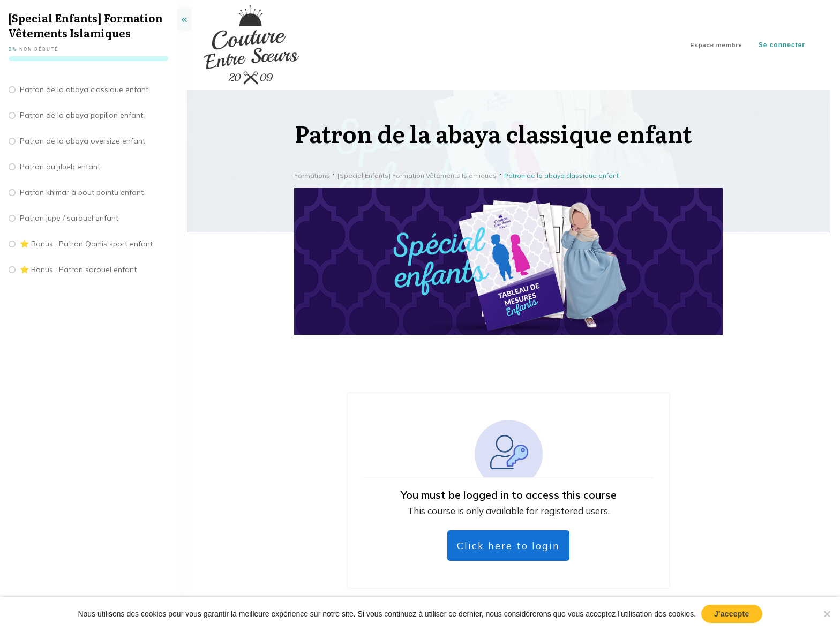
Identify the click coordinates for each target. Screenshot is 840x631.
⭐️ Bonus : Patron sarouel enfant (78, 269)
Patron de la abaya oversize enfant (82, 141)
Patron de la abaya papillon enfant (81, 115)
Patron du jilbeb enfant (60, 167)
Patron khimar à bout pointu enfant (82, 192)
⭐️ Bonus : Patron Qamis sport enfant (86, 244)
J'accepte (732, 614)
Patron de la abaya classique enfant (84, 89)
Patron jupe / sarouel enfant (69, 218)
